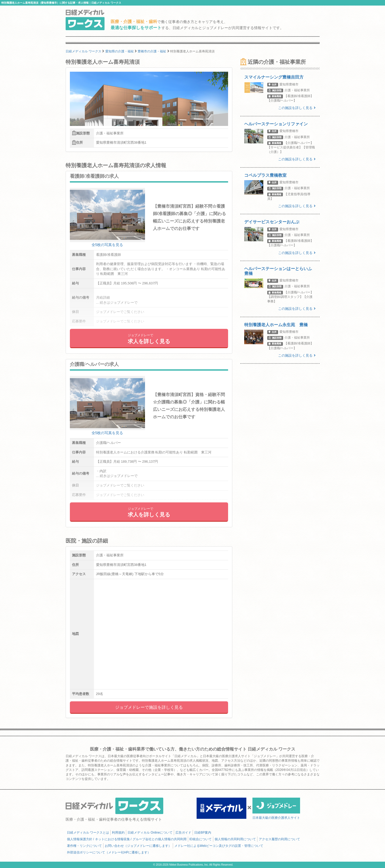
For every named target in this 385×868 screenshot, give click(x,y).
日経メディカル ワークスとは (88, 833)
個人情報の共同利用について (235, 839)
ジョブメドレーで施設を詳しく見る (149, 707)
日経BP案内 (203, 833)
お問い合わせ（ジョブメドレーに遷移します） (138, 846)
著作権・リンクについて (84, 846)
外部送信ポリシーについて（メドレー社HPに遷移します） (109, 852)
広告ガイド (183, 833)
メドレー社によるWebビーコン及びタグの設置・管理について (219, 846)
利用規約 (118, 833)
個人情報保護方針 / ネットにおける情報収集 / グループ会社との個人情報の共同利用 (127, 839)
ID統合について (201, 839)
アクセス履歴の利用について (279, 839)
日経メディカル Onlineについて (150, 833)
